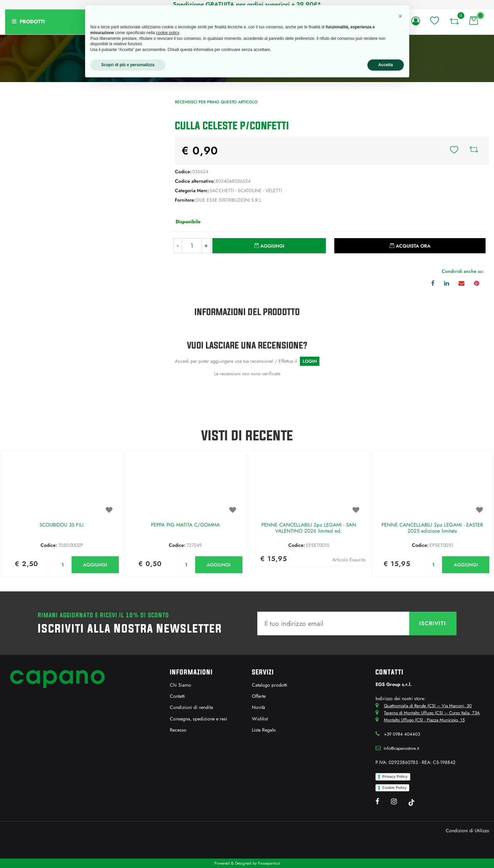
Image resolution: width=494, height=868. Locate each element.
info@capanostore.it (401, 748)
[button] (82, 174)
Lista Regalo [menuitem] (264, 730)
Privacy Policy (395, 776)
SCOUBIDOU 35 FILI (62, 525)
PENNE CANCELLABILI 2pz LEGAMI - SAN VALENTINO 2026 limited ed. (309, 528)
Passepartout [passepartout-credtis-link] (269, 863)
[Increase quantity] (206, 246)
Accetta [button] (385, 65)
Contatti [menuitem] (177, 696)
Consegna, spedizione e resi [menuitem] (199, 719)
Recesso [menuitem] (178, 730)
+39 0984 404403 (402, 734)
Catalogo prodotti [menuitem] (270, 685)
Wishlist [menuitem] (260, 719)
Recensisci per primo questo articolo (216, 102)
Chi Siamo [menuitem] (180, 685)
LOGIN (310, 361)
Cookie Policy (394, 788)
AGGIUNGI (95, 565)
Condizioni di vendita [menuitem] (191, 707)
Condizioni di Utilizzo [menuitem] (467, 831)
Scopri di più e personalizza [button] (128, 65)
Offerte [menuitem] (259, 696)
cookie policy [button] (167, 33)
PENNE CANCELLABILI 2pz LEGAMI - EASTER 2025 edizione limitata (432, 528)
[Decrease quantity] (178, 246)
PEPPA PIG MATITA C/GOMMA (185, 525)
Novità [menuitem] (258, 707)
